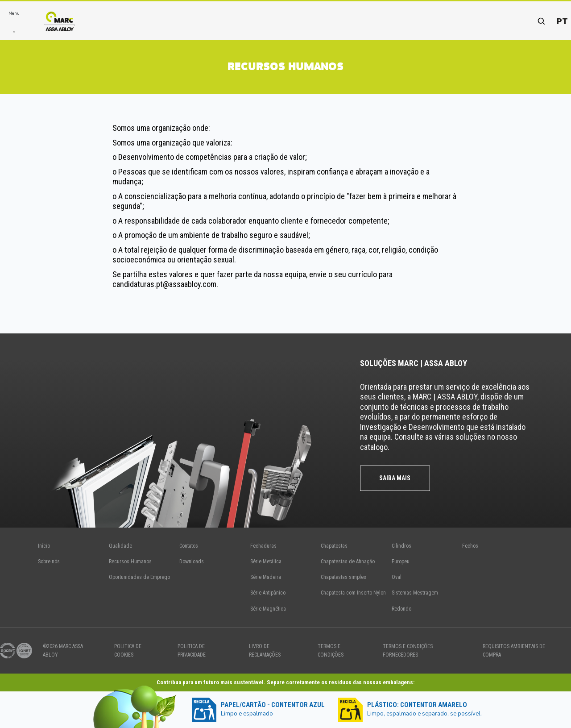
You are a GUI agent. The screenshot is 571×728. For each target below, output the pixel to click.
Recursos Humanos (130, 562)
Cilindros (401, 546)
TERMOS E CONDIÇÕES (331, 651)
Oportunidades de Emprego (139, 577)
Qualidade (120, 546)
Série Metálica (266, 562)
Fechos (470, 546)
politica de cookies (128, 651)
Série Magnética (268, 609)
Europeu (401, 562)
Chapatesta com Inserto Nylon (353, 593)
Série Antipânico (268, 593)
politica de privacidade (192, 651)
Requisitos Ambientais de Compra (514, 651)
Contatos (189, 546)
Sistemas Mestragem (415, 593)
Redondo (401, 609)
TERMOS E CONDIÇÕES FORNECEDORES (408, 651)
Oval (397, 577)
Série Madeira (266, 577)
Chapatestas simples (343, 577)
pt (562, 21)
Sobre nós (49, 562)
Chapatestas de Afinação (348, 562)
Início (44, 546)
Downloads (192, 562)
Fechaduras (263, 546)
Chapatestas (334, 546)
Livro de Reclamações (265, 651)
